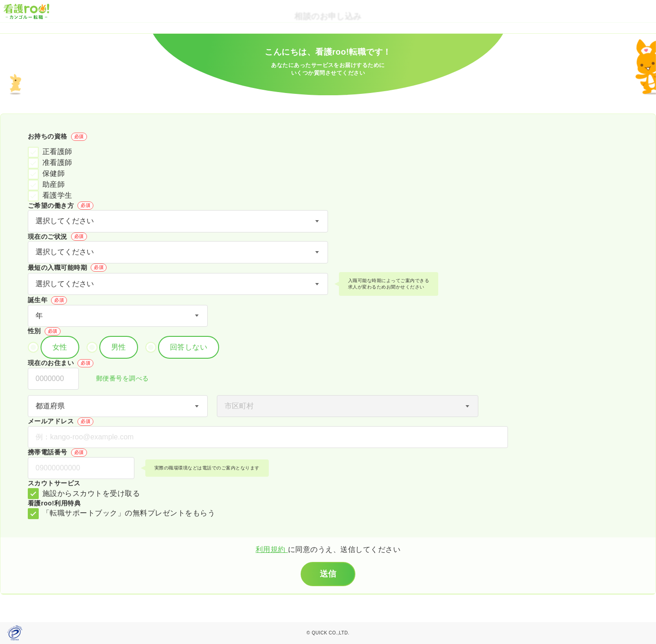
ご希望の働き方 (61, 206)
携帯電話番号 (57, 453)
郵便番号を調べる (118, 379)
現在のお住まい (61, 363)
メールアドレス (61, 422)
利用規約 (272, 549)
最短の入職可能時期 (67, 268)
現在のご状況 (57, 237)
